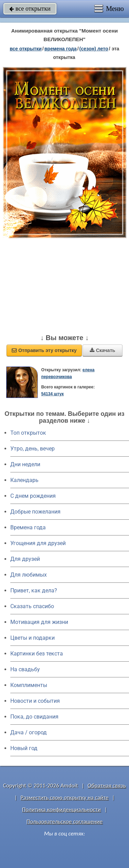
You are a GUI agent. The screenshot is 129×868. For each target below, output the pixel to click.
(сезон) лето (94, 49)
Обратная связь (107, 786)
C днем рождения (33, 496)
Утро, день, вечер (33, 449)
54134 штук (53, 394)
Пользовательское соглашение (64, 822)
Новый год (24, 748)
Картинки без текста (37, 654)
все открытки (30, 9)
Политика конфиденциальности (61, 810)
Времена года (28, 527)
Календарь (24, 480)
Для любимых (29, 575)
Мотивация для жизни (39, 622)
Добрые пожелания (35, 512)
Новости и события (35, 701)
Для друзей (25, 559)
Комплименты (29, 685)
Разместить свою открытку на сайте (65, 798)
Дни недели (25, 464)
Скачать (103, 350)
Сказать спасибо (32, 606)
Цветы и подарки (33, 638)
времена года (61, 49)
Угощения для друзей (38, 543)
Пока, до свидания (34, 717)
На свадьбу (25, 669)
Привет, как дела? (34, 590)
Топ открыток (28, 433)
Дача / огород (29, 732)
